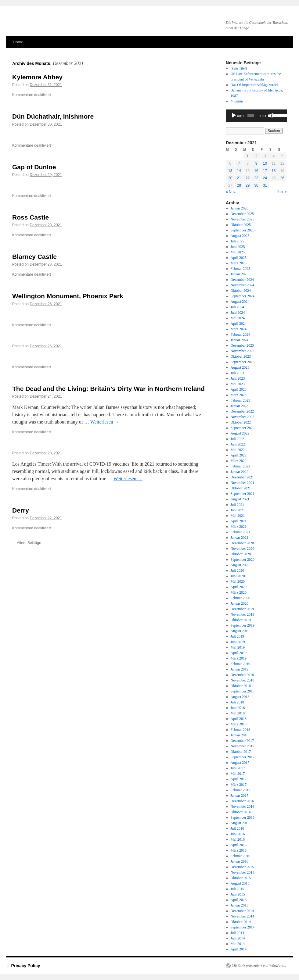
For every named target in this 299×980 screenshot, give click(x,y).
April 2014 (239, 949)
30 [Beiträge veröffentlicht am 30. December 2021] (256, 185)
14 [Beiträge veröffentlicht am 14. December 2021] (239, 171)
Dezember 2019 (242, 609)
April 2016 (239, 845)
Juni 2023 (238, 378)
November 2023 (243, 351)
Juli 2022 (237, 439)
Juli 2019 (237, 636)
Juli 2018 (237, 702)
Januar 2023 (240, 406)
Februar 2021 (240, 532)
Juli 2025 (237, 241)
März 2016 (239, 850)
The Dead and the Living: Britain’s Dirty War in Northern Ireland (108, 389)
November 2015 (243, 872)
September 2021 (243, 494)
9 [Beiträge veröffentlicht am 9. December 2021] (256, 163)
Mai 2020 (238, 581)
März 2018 (239, 724)
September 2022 (243, 428)
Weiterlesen (105, 422)
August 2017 (240, 763)
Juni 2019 (238, 642)
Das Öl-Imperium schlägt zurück (255, 85)
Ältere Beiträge (27, 543)
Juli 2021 (237, 505)
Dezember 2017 (242, 741)
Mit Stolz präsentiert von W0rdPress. (259, 966)
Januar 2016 (240, 861)
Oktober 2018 (241, 686)
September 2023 (243, 362)
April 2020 (239, 587)
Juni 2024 (238, 313)
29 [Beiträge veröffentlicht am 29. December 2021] (248, 185)
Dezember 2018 (242, 675)
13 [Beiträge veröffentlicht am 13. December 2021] (230, 171)
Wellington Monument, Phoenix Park (68, 296)
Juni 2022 (238, 444)
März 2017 (239, 785)
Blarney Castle (34, 257)
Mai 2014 (238, 944)
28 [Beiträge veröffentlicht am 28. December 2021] (239, 185)
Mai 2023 (238, 384)
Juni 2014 (238, 938)
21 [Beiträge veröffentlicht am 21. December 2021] (239, 178)
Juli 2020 (237, 570)
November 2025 (243, 219)
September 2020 (243, 560)
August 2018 (240, 697)
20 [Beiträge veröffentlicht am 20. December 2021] (230, 178)
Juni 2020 (238, 576)
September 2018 (243, 691)
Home (18, 42)
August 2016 (240, 823)
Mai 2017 (238, 774)
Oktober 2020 (241, 554)
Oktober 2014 (241, 922)
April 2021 (239, 521)
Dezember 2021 (242, 477)
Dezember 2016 (242, 801)
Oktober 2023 (241, 356)
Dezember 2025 (242, 214)
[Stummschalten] (271, 116)
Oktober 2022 (241, 422)
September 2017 (243, 757)
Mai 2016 (238, 839)
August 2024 (240, 302)
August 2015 (240, 883)
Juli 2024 (237, 307)
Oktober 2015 (241, 878)
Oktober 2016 (241, 812)
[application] (256, 116)
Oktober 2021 (241, 488)
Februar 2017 (240, 790)
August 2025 (240, 236)
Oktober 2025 (241, 225)
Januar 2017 (240, 796)
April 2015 (239, 900)
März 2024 (239, 329)
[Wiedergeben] (234, 116)
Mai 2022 (238, 450)
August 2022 (240, 433)
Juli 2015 (237, 889)
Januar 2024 (240, 340)
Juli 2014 (237, 933)
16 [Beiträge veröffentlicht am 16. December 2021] (256, 171)
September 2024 (243, 296)
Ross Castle (31, 217)
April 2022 (239, 455)
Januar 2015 (240, 905)
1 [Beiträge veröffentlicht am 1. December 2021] (248, 156)
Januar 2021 (240, 538)
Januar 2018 (240, 735)
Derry (21, 510)
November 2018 (243, 680)
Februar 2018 (240, 730)
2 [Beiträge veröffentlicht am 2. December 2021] (256, 156)
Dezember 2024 (242, 280)
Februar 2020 (240, 598)
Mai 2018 (238, 713)
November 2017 (243, 746)
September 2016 (243, 817)
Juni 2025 (238, 247)
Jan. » (282, 192)
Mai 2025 (238, 252)
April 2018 (239, 719)
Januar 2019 (240, 669)
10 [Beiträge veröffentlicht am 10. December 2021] (265, 163)
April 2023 (239, 389)
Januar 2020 (240, 603)
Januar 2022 (240, 472)
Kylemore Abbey (37, 77)
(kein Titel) (239, 68)
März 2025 (239, 263)
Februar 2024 (240, 334)
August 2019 (240, 631)
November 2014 (243, 916)
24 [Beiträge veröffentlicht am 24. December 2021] (265, 178)
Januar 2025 (240, 274)
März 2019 (239, 658)
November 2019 (243, 614)
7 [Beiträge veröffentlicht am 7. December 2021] (239, 163)
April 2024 (239, 324)
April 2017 (239, 779)
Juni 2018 (238, 708)
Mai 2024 (238, 318)
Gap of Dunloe (34, 167)
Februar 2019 (240, 664)
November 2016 (243, 807)
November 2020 (243, 549)
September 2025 (243, 230)
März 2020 (239, 592)
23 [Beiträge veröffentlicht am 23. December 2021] (256, 178)
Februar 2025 (240, 269)
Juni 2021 (238, 510)
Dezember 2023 (242, 345)
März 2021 (239, 527)
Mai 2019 (238, 647)
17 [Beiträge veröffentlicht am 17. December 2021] (265, 171)
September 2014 (243, 927)
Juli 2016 (237, 828)
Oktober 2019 (241, 620)
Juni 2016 (238, 834)
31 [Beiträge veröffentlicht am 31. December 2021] (265, 185)
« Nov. (231, 192)
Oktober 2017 (241, 752)
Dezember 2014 (242, 911)
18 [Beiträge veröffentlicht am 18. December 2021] (274, 171)
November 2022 (243, 417)
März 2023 (239, 395)
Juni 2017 (238, 768)
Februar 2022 (240, 466)
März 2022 (239, 461)
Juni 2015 (238, 894)
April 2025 (239, 258)
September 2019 (243, 625)
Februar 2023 (240, 400)
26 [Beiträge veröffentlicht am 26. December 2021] (282, 178)
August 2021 (240, 499)
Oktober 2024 (241, 291)
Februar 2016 (240, 856)
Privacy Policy (26, 966)
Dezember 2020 (242, 543)
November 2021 (243, 483)
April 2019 (239, 653)
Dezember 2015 (242, 867)
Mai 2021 (238, 516)
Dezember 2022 (242, 411)
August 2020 (240, 565)
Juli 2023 (237, 373)
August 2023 (240, 367)
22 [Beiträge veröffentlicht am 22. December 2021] (248, 178)
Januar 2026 (240, 208)
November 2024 (243, 285)
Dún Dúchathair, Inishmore (53, 116)
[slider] (251, 116)
